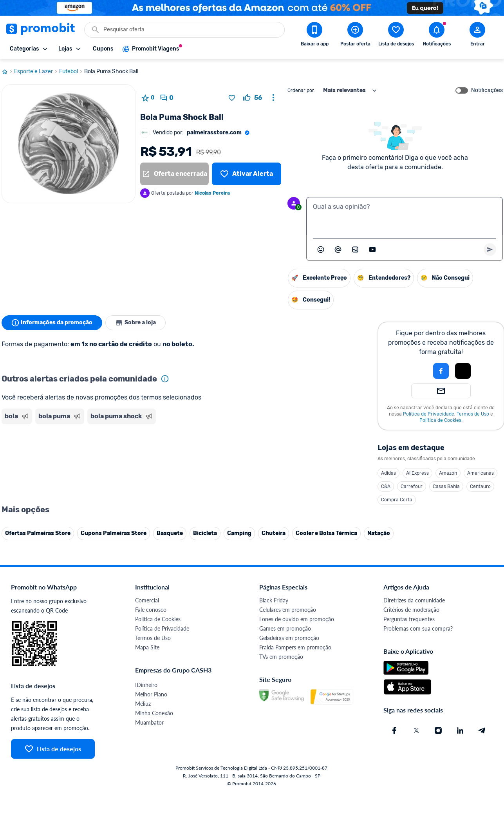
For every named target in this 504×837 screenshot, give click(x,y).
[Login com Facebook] (441, 371)
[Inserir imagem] (355, 249)
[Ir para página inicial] (8, 72)
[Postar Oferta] (355, 36)
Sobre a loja (135, 323)
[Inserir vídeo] (372, 249)
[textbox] (405, 216)
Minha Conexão (154, 713)
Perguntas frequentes (409, 619)
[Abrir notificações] (437, 36)
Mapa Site (147, 647)
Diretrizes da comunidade (414, 600)
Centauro (480, 486)
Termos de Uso (473, 414)
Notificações (487, 90)
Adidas (388, 473)
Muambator (149, 722)
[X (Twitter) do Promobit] (416, 730)
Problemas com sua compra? (418, 628)
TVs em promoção (281, 657)
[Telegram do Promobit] (482, 730)
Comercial (147, 600)
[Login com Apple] (463, 371)
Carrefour (412, 486)
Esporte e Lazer (37, 72)
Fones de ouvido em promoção (297, 619)
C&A (386, 486)
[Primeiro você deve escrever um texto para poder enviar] (490, 249)
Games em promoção (285, 628)
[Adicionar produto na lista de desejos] (232, 98)
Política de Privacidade (429, 414)
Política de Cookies (440, 420)
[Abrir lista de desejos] (396, 36)
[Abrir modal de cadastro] (477, 36)
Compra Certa (397, 500)
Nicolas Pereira (212, 193)
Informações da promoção (52, 323)
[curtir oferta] (253, 98)
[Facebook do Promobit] (394, 730)
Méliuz (143, 704)
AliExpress (417, 473)
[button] (414, 371)
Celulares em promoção (288, 610)
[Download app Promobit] (314, 36)
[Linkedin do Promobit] (460, 730)
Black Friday (274, 600)
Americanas (481, 473)
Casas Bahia (446, 486)
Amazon (448, 473)
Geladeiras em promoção (289, 638)
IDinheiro (146, 685)
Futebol (72, 72)
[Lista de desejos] (246, 174)
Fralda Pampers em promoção (295, 647)
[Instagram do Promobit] (438, 730)
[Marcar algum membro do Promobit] (338, 249)
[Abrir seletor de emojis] (321, 249)
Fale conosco (151, 610)
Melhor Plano (151, 694)
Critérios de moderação (411, 610)
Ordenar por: (301, 90)
